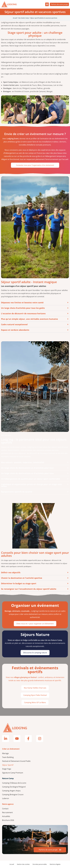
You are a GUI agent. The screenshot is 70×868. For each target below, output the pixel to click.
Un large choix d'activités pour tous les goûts (23, 308)
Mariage (5, 753)
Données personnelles (40, 864)
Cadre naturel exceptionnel (14, 324)
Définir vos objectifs (11, 572)
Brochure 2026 (8, 820)
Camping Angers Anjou (11, 791)
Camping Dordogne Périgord (14, 787)
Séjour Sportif (8, 765)
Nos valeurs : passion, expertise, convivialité (23, 462)
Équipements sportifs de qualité (17, 492)
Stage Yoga (7, 769)
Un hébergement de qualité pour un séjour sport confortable (31, 479)
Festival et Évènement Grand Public (16, 761)
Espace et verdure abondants (15, 330)
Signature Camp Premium (13, 773)
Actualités (6, 816)
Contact (5, 809)
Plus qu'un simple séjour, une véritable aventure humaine (29, 319)
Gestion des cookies (23, 864)
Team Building (8, 757)
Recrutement (7, 812)
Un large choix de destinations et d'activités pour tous (27, 468)
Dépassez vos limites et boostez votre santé (22, 303)
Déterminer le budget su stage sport (19, 583)
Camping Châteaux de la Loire (14, 783)
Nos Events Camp (24, 18)
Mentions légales (55, 864)
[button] (47, 4)
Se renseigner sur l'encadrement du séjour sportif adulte (29, 589)
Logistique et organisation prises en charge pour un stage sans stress (31, 485)
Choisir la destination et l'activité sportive (22, 578)
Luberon (6, 798)
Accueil (15, 18)
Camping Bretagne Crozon (13, 795)
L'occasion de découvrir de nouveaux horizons (23, 313)
